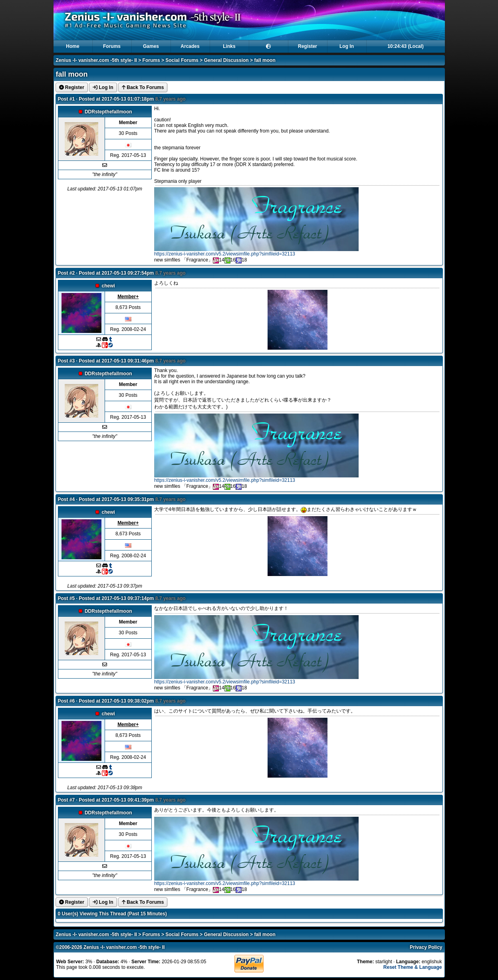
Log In (347, 46)
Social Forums (182, 60)
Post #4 (66, 499)
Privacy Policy (426, 947)
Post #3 (66, 361)
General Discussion (226, 60)
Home (72, 46)
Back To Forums (143, 87)
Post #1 (66, 99)
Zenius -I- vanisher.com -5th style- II (96, 60)
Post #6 (66, 701)
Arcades (190, 46)
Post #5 (66, 598)
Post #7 (66, 800)
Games (151, 46)
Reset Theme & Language (413, 967)
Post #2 (66, 273)
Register (308, 46)
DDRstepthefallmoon (108, 112)
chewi (108, 286)
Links (229, 46)
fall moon (265, 60)
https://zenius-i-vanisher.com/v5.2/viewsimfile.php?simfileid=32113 (225, 254)
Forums (112, 46)
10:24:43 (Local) (406, 46)
